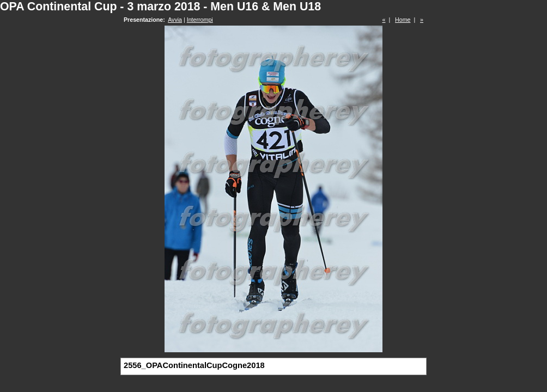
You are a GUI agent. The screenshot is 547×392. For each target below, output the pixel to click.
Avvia (175, 20)
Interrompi (200, 20)
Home (403, 20)
